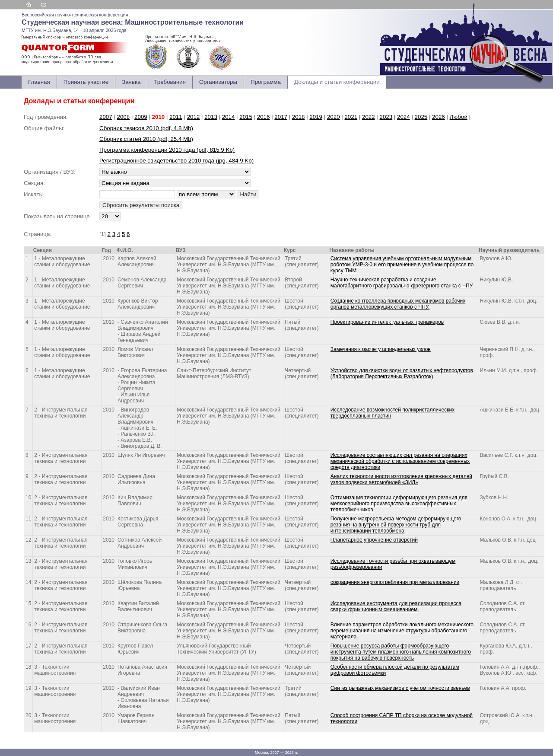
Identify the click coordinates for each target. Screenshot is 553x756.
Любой (459, 117)
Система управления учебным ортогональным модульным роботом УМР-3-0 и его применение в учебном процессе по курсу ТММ (402, 265)
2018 (299, 117)
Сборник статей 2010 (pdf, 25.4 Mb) (146, 139)
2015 (246, 117)
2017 (281, 117)
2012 (194, 117)
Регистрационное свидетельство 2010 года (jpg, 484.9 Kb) (176, 161)
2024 (404, 117)
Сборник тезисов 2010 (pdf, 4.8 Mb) (146, 128)
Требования (170, 82)
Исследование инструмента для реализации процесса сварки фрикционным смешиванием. (396, 606)
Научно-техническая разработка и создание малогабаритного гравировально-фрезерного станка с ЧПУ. (402, 283)
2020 (334, 117)
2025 (421, 117)
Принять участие (86, 82)
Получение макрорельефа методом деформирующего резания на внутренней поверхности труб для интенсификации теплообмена (396, 525)
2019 (316, 117)
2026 (439, 117)
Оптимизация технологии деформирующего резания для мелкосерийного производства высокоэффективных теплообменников (399, 504)
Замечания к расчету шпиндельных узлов (381, 349)
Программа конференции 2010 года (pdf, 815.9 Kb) (167, 150)
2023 (386, 117)
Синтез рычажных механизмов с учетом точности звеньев (400, 688)
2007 (106, 117)
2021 (351, 117)
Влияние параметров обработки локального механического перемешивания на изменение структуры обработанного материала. (402, 631)
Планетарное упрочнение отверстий (374, 540)
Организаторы (218, 82)
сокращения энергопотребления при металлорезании (395, 582)
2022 (369, 117)
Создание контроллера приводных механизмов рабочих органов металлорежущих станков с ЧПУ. (398, 304)
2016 (264, 117)
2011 (176, 117)
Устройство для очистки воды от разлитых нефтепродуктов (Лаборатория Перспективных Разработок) (402, 373)
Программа (266, 82)
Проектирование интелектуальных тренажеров (387, 322)
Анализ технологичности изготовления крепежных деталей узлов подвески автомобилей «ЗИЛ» (401, 479)
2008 (124, 117)
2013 (211, 117)
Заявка (131, 82)
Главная (39, 82)
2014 (229, 117)
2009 (141, 117)
